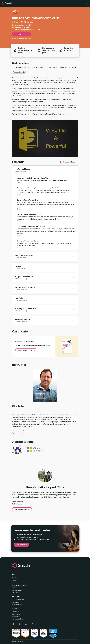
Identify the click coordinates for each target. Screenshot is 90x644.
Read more (18, 432)
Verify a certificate (18, 619)
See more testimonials (22, 509)
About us (15, 578)
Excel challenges (17, 605)
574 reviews (29, 22)
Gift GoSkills (16, 593)
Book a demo (16, 614)
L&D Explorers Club (18, 600)
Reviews (15, 588)
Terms (14, 590)
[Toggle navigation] (87, 3)
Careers (15, 580)
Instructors (15, 583)
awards (25, 585)
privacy (20, 590)
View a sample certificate (26, 350)
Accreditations (17, 585)
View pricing (22, 34)
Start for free (22, 545)
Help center (16, 617)
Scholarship (16, 602)
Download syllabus (69, 162)
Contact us (15, 612)
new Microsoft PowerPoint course (55, 114)
